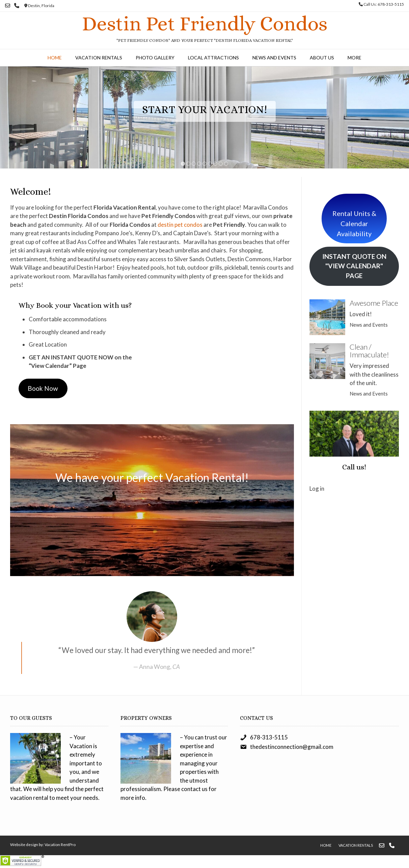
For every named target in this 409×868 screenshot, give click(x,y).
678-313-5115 (269, 737)
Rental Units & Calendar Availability (354, 223)
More (355, 58)
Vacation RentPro (60, 845)
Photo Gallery (155, 58)
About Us (322, 58)
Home (55, 58)
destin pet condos (180, 225)
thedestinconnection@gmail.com (292, 747)
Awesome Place (374, 303)
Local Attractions (213, 58)
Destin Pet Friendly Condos (205, 24)
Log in (317, 489)
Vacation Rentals (99, 58)
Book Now (43, 388)
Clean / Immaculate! (369, 351)
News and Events (274, 58)
